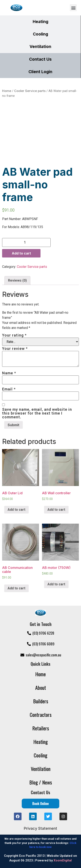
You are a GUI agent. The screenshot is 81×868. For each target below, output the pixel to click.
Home (7, 91)
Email (9, 389)
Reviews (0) (17, 280)
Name (9, 373)
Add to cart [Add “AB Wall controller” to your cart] (56, 510)
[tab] (17, 281)
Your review (15, 349)
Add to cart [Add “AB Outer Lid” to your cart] (16, 510)
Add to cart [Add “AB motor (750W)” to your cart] (56, 584)
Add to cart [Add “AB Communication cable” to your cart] (16, 588)
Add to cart (21, 253)
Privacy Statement (40, 828)
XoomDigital (63, 860)
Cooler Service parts (30, 91)
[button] (73, 8)
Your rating (14, 335)
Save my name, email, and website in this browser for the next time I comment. (37, 413)
